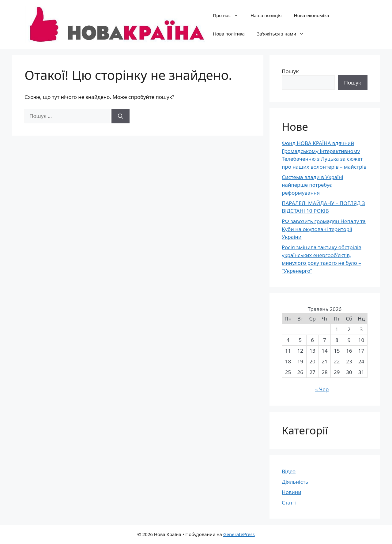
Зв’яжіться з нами (283, 34)
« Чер (322, 389)
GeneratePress (239, 534)
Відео (289, 471)
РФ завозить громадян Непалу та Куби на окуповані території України (324, 229)
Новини (292, 492)
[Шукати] (121, 116)
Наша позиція (266, 15)
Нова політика (229, 34)
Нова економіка (312, 15)
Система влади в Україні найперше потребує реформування (313, 185)
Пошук (290, 71)
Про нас (229, 15)
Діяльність (295, 482)
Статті (289, 503)
